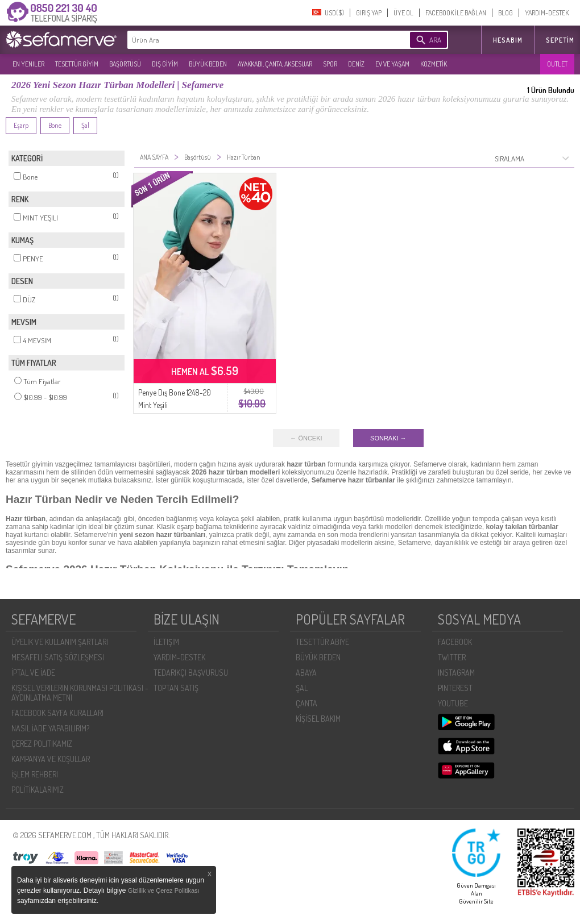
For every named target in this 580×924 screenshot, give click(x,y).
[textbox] (251, 40)
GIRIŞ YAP (369, 13)
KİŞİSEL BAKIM (318, 719)
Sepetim (560, 40)
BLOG (506, 13)
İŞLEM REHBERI (35, 774)
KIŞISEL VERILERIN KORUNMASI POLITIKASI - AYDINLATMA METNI (80, 693)
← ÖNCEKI (306, 438)
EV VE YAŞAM (392, 64)
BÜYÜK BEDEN (208, 64)
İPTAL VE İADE (33, 673)
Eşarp (21, 125)
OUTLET (557, 64)
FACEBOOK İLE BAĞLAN (456, 13)
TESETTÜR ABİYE (322, 642)
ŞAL (302, 688)
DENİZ (356, 64)
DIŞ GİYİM (165, 64)
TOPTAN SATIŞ (176, 688)
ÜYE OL (403, 13)
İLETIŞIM (166, 642)
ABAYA (306, 673)
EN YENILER (28, 64)
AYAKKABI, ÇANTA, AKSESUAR (275, 64)
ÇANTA (306, 703)
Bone (55, 125)
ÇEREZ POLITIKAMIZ (42, 744)
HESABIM (508, 40)
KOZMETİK (434, 64)
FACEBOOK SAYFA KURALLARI (57, 713)
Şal (85, 125)
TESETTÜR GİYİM (77, 64)
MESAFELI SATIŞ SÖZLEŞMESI (58, 657)
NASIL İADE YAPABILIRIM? (50, 728)
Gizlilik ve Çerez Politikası (164, 890)
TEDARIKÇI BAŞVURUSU (191, 673)
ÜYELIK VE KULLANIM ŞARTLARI (60, 642)
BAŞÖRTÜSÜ (125, 64)
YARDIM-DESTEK (547, 13)
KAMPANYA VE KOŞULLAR (51, 759)
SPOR (330, 64)
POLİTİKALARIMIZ (38, 790)
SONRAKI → (388, 438)
